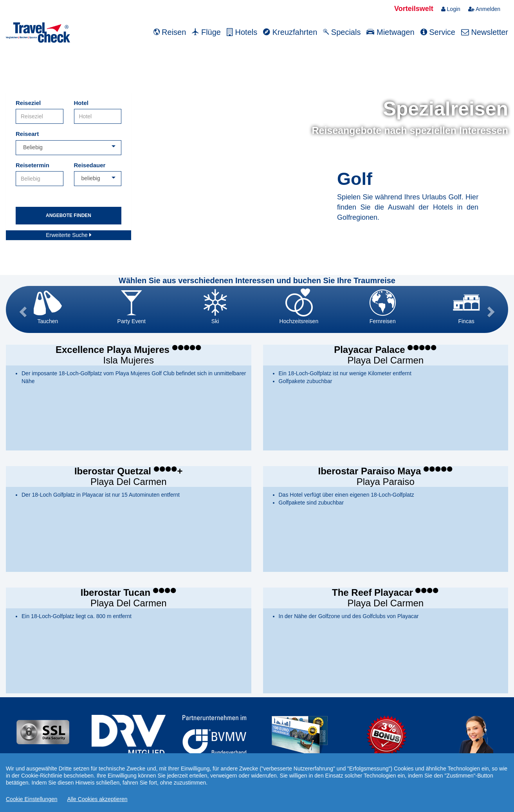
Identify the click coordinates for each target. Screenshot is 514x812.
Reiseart (27, 134)
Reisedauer (90, 165)
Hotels (242, 32)
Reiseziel (28, 103)
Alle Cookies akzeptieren (97, 799)
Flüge (206, 32)
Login (451, 9)
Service (438, 32)
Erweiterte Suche (69, 235)
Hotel (81, 103)
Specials (342, 32)
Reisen (170, 32)
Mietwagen (390, 32)
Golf (355, 179)
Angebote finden (69, 215)
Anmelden (484, 9)
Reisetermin (32, 165)
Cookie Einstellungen (32, 799)
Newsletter (485, 32)
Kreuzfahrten (290, 32)
